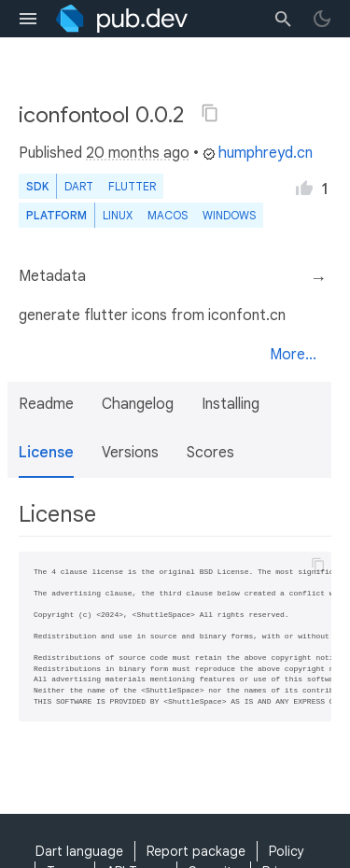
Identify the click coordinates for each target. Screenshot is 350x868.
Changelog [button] (138, 404)
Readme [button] (46, 404)
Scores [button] (210, 453)
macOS (168, 215)
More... (293, 355)
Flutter (132, 186)
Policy (287, 851)
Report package (196, 851)
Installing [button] (231, 404)
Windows (229, 215)
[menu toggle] (28, 19)
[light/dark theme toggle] (322, 19)
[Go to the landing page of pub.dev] (122, 19)
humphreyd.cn (258, 153)
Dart (79, 186)
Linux (118, 215)
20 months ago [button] (138, 153)
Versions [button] (130, 453)
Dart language (79, 851)
